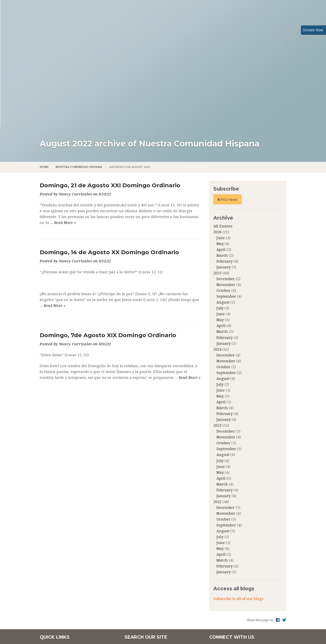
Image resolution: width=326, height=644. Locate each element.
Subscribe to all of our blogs (238, 520)
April (221, 171)
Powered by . (225, 607)
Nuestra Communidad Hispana (253, 35)
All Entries (223, 147)
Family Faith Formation (121, 35)
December (226, 200)
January (224, 188)
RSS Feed (227, 121)
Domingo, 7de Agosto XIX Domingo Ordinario (108, 256)
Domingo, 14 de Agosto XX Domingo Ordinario (109, 173)
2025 (217, 194)
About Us (76, 35)
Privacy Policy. (253, 607)
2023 (217, 347)
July (220, 229)
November (226, 206)
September (226, 218)
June (221, 159)
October (223, 212)
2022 (217, 423)
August (223, 223)
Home (56, 35)
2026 (217, 153)
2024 (217, 270)
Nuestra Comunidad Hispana (79, 88)
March (222, 177)
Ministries (167, 35)
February (225, 182)
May (220, 165)
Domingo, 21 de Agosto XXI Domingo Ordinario (110, 106)
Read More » (65, 144)
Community (200, 35)
